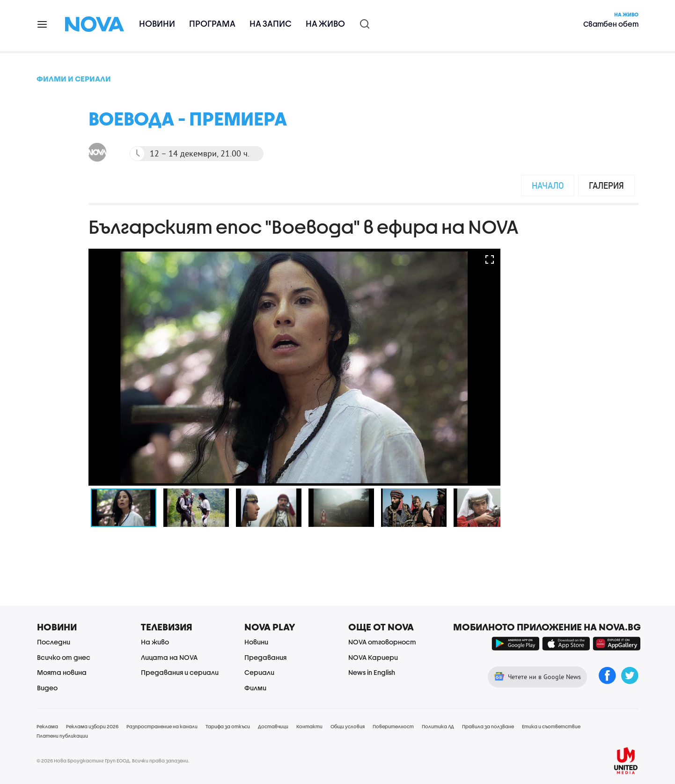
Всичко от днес (64, 657)
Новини (157, 24)
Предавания (265, 657)
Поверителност (393, 726)
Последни (54, 642)
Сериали (259, 672)
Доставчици (273, 726)
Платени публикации (62, 736)
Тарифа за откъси (228, 726)
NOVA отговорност (382, 642)
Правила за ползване (488, 726)
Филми (255, 688)
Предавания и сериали (180, 672)
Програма (212, 24)
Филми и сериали (74, 78)
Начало (548, 185)
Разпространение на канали (162, 726)
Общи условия (348, 726)
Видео (47, 688)
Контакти (309, 726)
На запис (271, 24)
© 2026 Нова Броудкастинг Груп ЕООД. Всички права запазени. (113, 761)
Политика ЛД (438, 726)
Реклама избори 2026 (92, 726)
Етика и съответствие (551, 726)
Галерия (606, 185)
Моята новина (62, 672)
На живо (325, 24)
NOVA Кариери (373, 657)
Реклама (47, 726)
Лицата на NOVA (169, 657)
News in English (372, 672)
